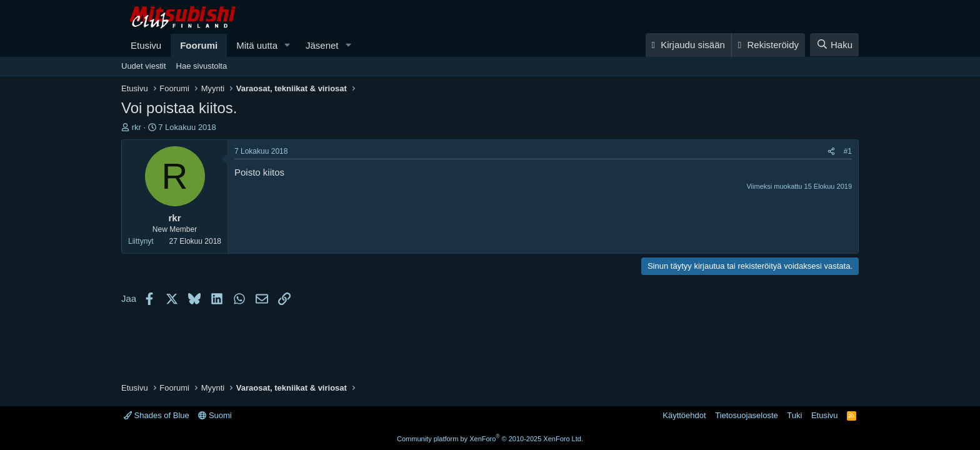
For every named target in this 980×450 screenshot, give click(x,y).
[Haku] (834, 45)
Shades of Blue (157, 415)
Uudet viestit (144, 66)
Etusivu (146, 45)
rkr (137, 127)
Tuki (794, 415)
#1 (848, 151)
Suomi (215, 415)
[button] (287, 45)
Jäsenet (322, 45)
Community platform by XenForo (490, 439)
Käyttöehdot (684, 415)
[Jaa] (831, 152)
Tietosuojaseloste (747, 415)
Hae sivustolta (202, 66)
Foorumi (199, 45)
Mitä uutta (257, 45)
